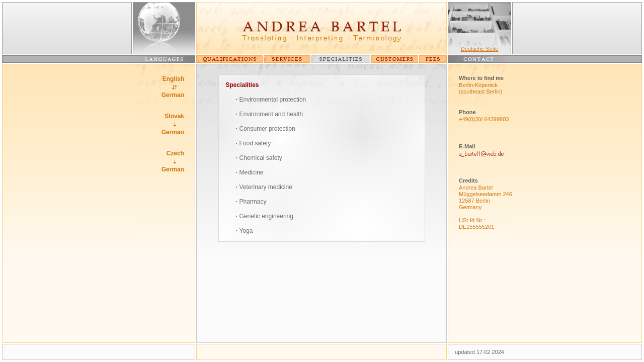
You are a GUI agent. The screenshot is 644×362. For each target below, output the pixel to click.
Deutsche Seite (480, 49)
